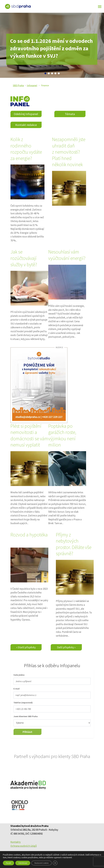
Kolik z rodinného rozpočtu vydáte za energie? (26, 149)
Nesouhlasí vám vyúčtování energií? (67, 255)
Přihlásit (27, 732)
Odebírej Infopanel (26, 114)
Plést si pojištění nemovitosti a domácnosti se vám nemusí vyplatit (29, 436)
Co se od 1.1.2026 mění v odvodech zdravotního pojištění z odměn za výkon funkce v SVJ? (51, 48)
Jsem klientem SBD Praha (26, 716)
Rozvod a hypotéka (29, 535)
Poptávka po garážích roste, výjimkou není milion (62, 436)
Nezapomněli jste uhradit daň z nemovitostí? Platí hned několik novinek (69, 152)
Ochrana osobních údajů (24, 846)
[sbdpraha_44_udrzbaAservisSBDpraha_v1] (39, 385)
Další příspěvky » (66, 647)
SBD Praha (18, 85)
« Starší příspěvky (26, 647)
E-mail (17, 689)
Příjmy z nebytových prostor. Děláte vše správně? (74, 544)
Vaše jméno (19, 675)
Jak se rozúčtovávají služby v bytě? (24, 258)
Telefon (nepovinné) (23, 703)
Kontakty (16, 842)
